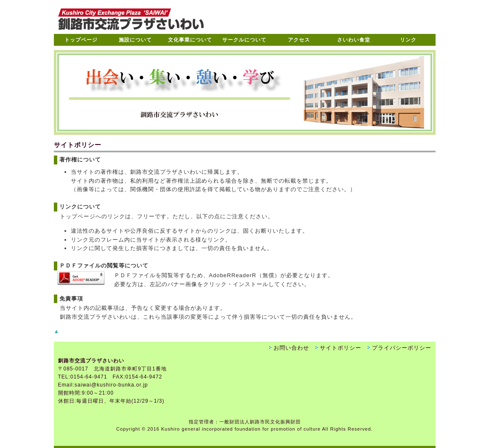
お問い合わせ (291, 348)
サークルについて (244, 40)
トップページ (81, 40)
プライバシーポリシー (402, 348)
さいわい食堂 (354, 40)
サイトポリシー (341, 348)
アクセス (299, 40)
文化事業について (190, 40)
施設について (135, 40)
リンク (408, 40)
